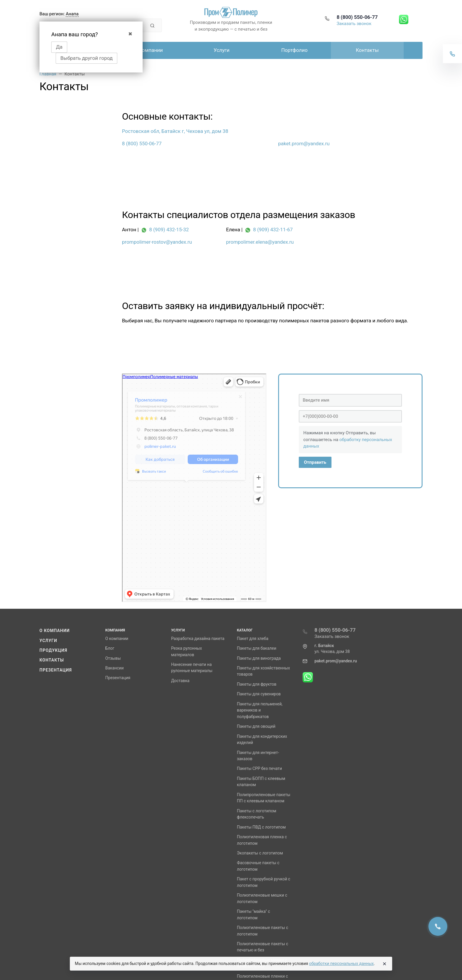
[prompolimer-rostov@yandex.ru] (168, 242)
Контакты (52, 660)
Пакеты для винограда (259, 658)
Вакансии (114, 668)
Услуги (48, 641)
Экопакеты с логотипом (260, 853)
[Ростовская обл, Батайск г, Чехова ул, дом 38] (194, 131)
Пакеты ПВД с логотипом (261, 827)
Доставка (180, 681)
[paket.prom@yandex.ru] (350, 144)
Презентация (56, 670)
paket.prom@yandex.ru (336, 661)
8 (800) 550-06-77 (357, 17)
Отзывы (113, 658)
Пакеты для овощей (256, 726)
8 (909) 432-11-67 (273, 230)
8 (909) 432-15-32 (169, 230)
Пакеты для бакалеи (257, 648)
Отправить (315, 462)
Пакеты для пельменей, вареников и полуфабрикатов (260, 710)
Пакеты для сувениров (259, 694)
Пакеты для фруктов (257, 684)
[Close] (385, 964)
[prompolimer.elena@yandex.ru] (272, 242)
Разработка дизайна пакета (198, 639)
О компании (55, 631)
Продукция (53, 650)
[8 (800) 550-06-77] (194, 144)
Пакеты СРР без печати (259, 768)
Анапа (72, 14)
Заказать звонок (354, 24)
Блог (110, 648)
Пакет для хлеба (253, 639)
